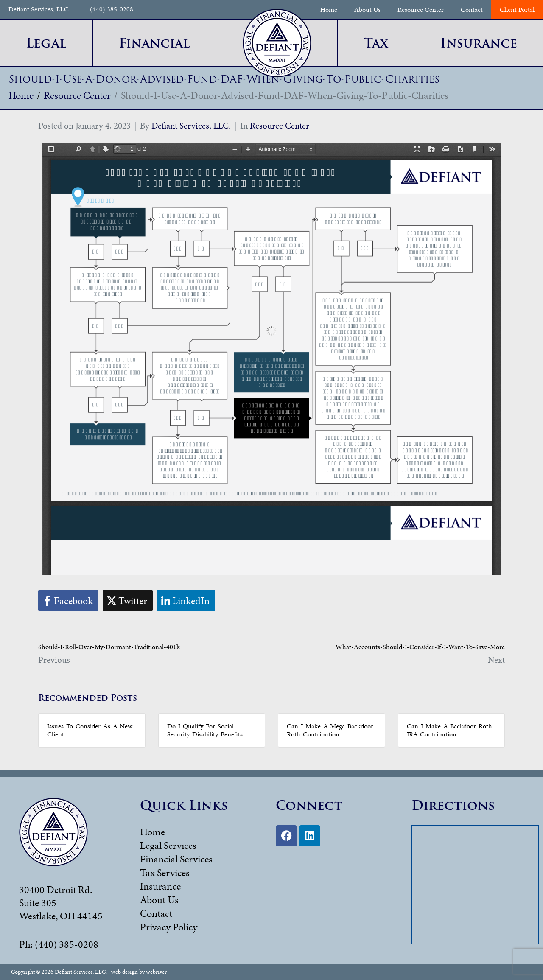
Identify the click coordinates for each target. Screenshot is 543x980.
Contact (472, 10)
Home (329, 10)
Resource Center (421, 10)
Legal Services (168, 846)
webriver (156, 972)
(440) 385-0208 (112, 10)
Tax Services (165, 873)
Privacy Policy (169, 927)
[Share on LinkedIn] (186, 601)
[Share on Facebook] (68, 601)
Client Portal (517, 10)
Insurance (160, 886)
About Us (367, 10)
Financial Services (176, 859)
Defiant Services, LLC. (191, 126)
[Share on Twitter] (128, 601)
